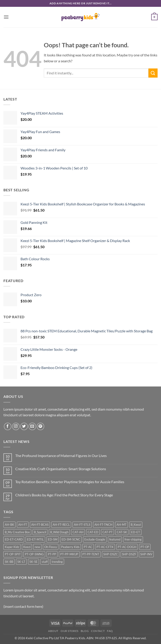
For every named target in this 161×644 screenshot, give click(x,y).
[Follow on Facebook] (8, 426)
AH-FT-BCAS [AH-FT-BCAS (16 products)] (40, 525)
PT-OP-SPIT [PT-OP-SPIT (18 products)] (13, 554)
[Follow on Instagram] (16, 426)
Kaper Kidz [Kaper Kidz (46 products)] (12, 547)
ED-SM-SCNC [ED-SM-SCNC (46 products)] (71, 539)
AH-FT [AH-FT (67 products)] (23, 525)
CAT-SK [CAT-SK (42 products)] (122, 532)
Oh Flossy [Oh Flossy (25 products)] (51, 547)
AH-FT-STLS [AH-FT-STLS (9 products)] (82, 525)
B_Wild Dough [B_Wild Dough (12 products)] (59, 532)
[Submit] (153, 73)
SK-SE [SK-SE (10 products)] (34, 562)
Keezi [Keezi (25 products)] (27, 547)
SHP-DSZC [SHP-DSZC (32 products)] (111, 554)
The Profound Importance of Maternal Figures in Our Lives (61, 456)
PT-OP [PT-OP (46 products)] (145, 547)
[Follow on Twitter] (24, 426)
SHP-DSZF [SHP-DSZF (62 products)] (129, 554)
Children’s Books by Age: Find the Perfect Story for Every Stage (64, 495)
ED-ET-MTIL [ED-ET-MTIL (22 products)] (35, 539)
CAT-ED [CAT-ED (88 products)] (93, 532)
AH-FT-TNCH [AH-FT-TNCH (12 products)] (103, 525)
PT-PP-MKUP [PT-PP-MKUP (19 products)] (69, 554)
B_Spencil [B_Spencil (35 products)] (40, 532)
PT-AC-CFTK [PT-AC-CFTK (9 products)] (105, 547)
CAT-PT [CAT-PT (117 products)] (108, 532)
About (53, 631)
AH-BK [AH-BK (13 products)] (9, 525)
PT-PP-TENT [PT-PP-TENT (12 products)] (91, 554)
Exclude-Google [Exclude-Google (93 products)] (95, 539)
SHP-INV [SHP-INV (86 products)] (146, 554)
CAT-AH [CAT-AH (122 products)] (78, 532)
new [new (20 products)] (37, 547)
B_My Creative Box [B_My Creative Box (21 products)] (17, 532)
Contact (98, 631)
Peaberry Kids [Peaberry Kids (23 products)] (70, 547)
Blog (85, 631)
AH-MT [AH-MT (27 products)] (122, 525)
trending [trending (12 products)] (57, 562)
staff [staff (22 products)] (45, 562)
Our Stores (70, 631)
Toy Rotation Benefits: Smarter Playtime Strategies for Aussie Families (70, 482)
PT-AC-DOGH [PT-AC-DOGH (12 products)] (127, 547)
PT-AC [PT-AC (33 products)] (88, 547)
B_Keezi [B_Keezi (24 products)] (136, 525)
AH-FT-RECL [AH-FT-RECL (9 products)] (61, 525)
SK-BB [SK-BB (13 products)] (9, 562)
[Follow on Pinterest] (40, 426)
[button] (6, 17)
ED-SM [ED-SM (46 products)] (53, 539)
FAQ (110, 631)
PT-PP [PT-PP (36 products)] (52, 554)
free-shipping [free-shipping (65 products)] (133, 539)
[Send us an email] (32, 426)
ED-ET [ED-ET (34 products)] (136, 532)
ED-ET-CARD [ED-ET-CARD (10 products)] (14, 539)
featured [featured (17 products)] (115, 539)
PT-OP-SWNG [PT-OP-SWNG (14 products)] (34, 554)
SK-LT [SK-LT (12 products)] (21, 562)
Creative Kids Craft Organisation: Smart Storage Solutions (61, 469)
